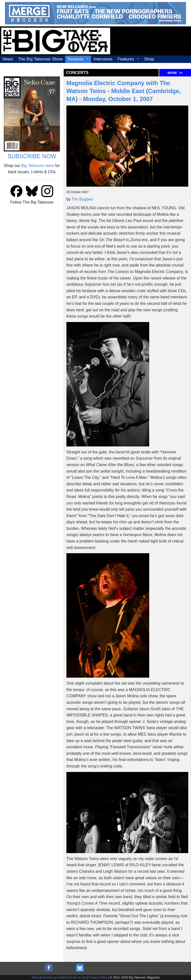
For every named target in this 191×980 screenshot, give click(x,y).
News (8, 59)
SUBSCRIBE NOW (32, 156)
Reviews (76, 59)
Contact (61, 978)
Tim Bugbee (82, 199)
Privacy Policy (98, 978)
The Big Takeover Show (40, 59)
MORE (175, 73)
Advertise (48, 978)
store (38, 166)
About (35, 978)
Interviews (103, 59)
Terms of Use (78, 978)
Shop (149, 59)
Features (126, 59)
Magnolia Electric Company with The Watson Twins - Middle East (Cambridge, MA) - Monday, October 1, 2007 (124, 91)
